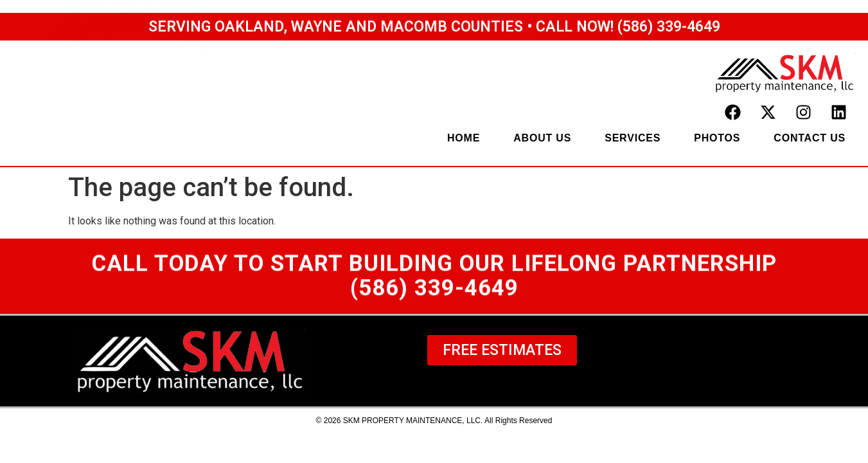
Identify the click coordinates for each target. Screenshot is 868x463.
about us (542, 138)
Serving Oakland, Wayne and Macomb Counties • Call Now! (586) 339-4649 (434, 27)
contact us (810, 138)
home (464, 138)
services (633, 138)
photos (717, 138)
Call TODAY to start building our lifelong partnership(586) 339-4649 (434, 278)
